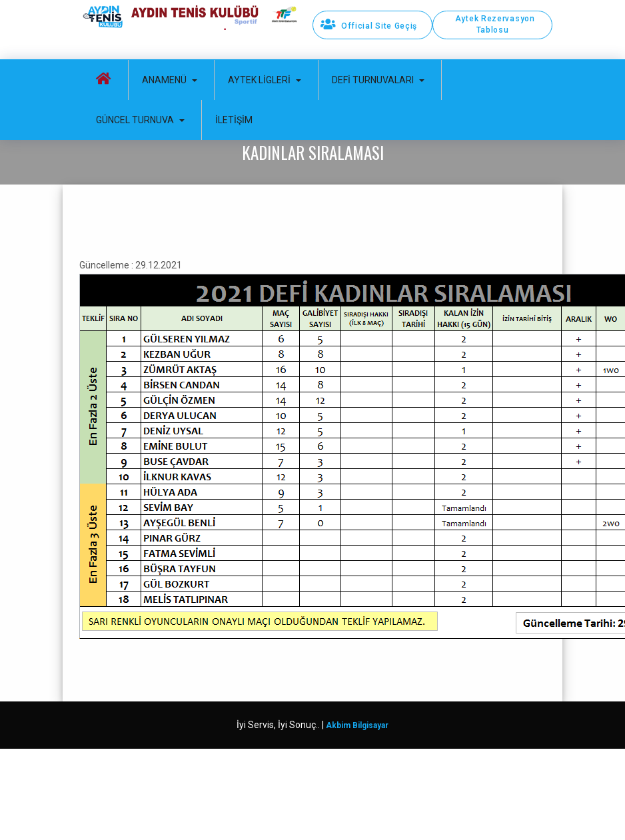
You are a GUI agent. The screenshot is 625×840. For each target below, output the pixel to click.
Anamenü (170, 80)
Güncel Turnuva (140, 120)
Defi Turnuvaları (378, 80)
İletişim (234, 120)
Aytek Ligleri (265, 80)
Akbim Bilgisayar (357, 725)
